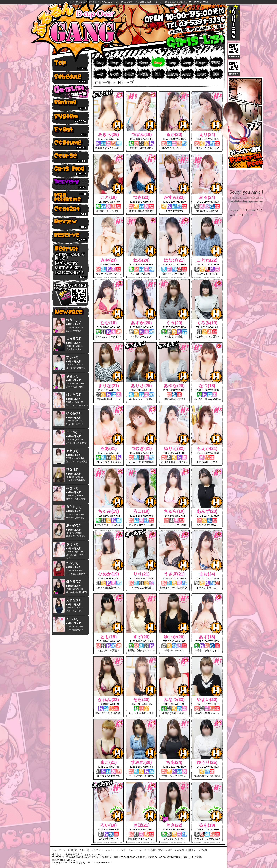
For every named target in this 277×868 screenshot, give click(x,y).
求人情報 (202, 850)
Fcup (129, 63)
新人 (158, 74)
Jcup (187, 63)
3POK (201, 74)
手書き (216, 63)
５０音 (114, 74)
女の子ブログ (165, 850)
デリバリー (97, 850)
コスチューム (135, 850)
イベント (121, 850)
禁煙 (216, 74)
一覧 (100, 74)
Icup (172, 63)
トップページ (59, 850)
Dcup (100, 63)
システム (110, 850)
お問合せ (191, 850)
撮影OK (173, 74)
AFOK (187, 74)
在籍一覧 (103, 83)
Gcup (143, 63)
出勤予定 (73, 850)
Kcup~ (201, 63)
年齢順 (143, 74)
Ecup (114, 63)
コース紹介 (150, 850)
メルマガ (179, 850)
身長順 (129, 74)
